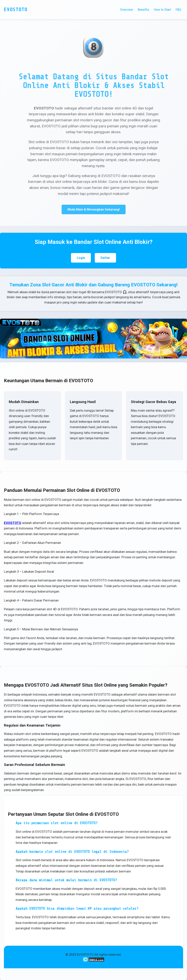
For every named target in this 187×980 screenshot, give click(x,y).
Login (81, 258)
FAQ (178, 10)
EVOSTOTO (13, 523)
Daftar (105, 258)
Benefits (143, 10)
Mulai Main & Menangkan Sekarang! (94, 210)
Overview (127, 10)
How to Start (162, 10)
